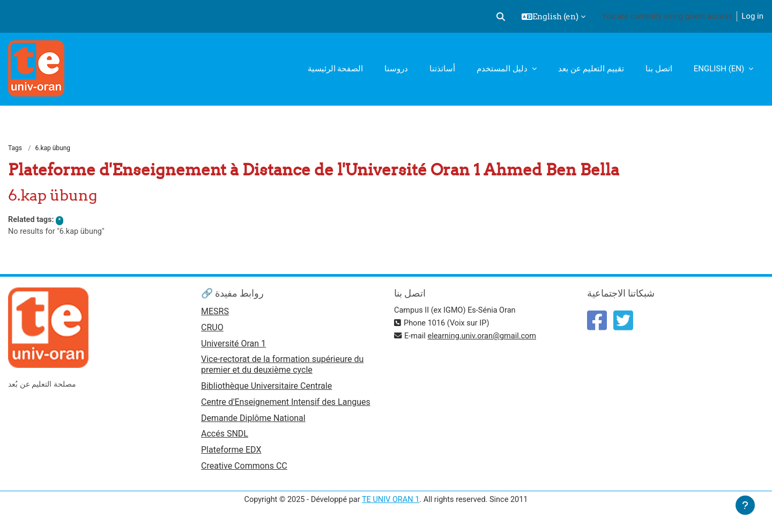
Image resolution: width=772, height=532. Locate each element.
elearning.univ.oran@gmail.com (485, 337)
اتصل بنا (659, 69)
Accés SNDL (225, 438)
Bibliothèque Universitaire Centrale (266, 389)
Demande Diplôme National (253, 421)
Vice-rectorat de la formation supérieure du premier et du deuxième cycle (282, 367)
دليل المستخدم (503, 69)
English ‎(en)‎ (720, 69)
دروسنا (396, 69)
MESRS (215, 313)
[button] (501, 17)
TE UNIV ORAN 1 (391, 504)
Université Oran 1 (233, 346)
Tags (15, 149)
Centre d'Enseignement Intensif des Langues (286, 405)
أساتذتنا (442, 69)
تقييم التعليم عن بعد (591, 69)
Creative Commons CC (244, 471)
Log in (752, 16)
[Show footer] (745, 505)
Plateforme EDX (231, 454)
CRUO (212, 330)
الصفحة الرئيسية (336, 69)
